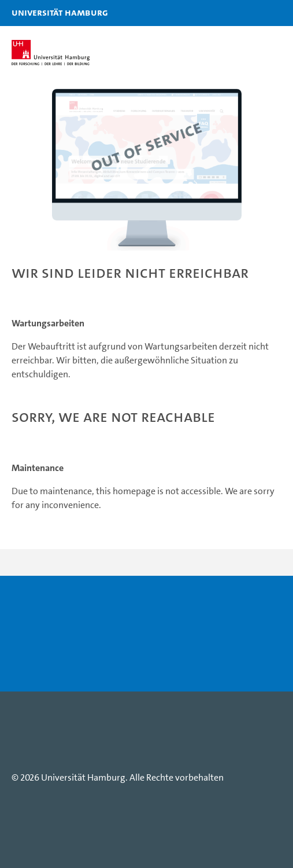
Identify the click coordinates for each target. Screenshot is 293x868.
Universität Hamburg (26, 12)
